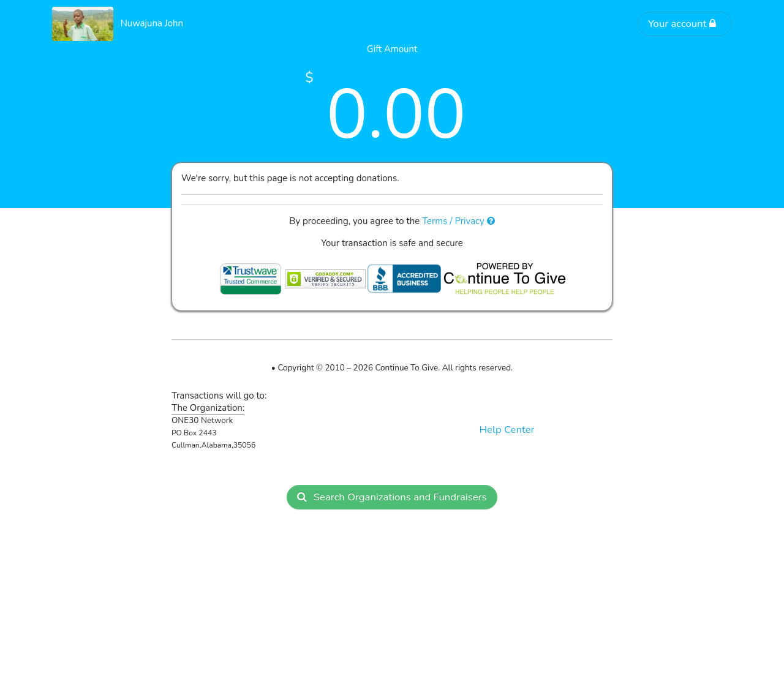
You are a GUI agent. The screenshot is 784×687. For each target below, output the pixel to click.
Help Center (507, 430)
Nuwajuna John (152, 23)
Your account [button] (682, 24)
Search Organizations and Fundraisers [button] (392, 497)
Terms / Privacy (458, 221)
